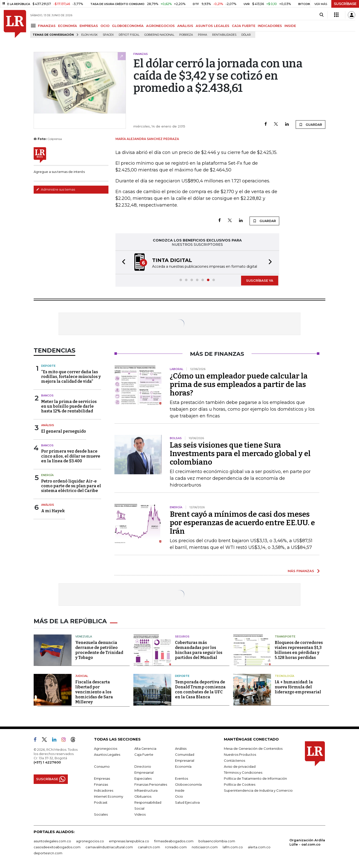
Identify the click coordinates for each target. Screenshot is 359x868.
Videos (140, 814)
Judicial (82, 676)
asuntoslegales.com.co (52, 841)
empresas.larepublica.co (129, 841)
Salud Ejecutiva (187, 802)
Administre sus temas (56, 189)
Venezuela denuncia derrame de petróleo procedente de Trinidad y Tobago (99, 650)
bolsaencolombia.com (217, 841)
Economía (183, 766)
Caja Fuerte (144, 754)
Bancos (47, 395)
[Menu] (34, 26)
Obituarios (143, 796)
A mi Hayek (53, 511)
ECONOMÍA (68, 26)
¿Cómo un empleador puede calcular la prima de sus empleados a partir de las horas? (239, 384)
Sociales (101, 814)
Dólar (246, 35)
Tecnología (284, 676)
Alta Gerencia (145, 748)
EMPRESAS (89, 26)
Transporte (285, 636)
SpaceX (108, 35)
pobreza (186, 35)
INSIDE (290, 26)
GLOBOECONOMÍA (128, 26)
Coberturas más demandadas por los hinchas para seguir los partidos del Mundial (199, 650)
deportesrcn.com (48, 853)
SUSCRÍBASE (345, 4)
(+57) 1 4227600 (47, 762)
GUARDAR (311, 124)
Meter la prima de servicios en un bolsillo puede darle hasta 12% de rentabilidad (69, 406)
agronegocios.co (90, 841)
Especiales (143, 778)
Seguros (182, 636)
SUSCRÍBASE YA (260, 280)
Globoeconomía (188, 784)
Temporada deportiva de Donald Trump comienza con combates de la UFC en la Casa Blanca (200, 689)
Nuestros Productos (240, 754)
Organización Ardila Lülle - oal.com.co (307, 842)
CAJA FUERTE (244, 26)
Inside (180, 790)
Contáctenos (234, 760)
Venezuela (84, 636)
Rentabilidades (224, 35)
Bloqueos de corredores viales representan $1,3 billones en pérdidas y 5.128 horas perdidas (299, 650)
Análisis (48, 425)
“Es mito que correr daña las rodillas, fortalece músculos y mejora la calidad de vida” (71, 377)
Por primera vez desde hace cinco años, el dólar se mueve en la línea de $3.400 (71, 456)
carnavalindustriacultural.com (109, 847)
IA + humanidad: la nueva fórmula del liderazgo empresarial (298, 687)
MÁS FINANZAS (301, 571)
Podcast (101, 802)
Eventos (181, 778)
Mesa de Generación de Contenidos (253, 748)
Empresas (102, 778)
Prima (203, 35)
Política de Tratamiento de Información (255, 778)
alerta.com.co (259, 847)
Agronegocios (106, 748)
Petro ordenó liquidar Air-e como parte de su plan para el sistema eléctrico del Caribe (71, 486)
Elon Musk (90, 35)
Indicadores (104, 790)
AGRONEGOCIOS (160, 26)
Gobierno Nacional (159, 35)
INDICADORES (270, 26)
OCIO (105, 26)
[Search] (321, 15)
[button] (122, 262)
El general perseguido (64, 431)
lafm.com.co (233, 847)
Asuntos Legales (107, 754)
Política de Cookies (240, 784)
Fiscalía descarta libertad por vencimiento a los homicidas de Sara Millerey (94, 692)
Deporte (48, 366)
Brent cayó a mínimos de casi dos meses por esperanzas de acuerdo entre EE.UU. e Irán (242, 523)
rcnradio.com (176, 847)
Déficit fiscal (129, 35)
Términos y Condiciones (243, 772)
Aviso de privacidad (240, 766)
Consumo (102, 766)
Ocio (179, 796)
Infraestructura (146, 790)
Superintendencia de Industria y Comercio (258, 790)
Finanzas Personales (151, 784)
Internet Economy (109, 796)
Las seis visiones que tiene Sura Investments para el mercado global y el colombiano (240, 454)
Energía (47, 475)
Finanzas (101, 784)
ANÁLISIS (185, 26)
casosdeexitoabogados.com (57, 847)
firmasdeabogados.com (174, 841)
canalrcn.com (149, 847)
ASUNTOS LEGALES (213, 26)
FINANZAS (47, 26)
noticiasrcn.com (205, 847)
